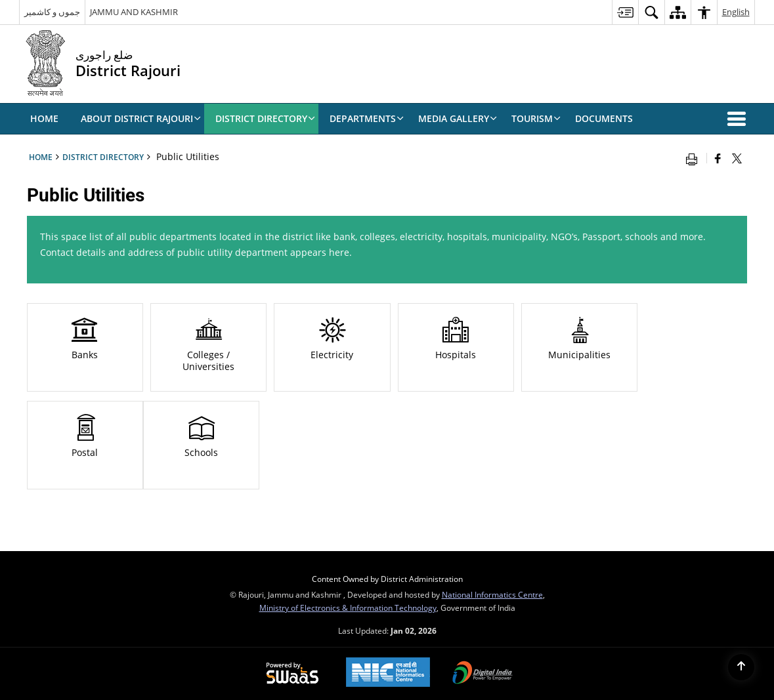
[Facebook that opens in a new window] (718, 158)
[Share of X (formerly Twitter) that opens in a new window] (737, 158)
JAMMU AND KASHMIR (134, 12)
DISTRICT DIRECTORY (103, 157)
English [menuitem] (736, 12)
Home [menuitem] (44, 118)
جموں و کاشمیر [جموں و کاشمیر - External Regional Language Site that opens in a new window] (52, 12)
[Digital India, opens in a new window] (483, 674)
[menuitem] (625, 12)
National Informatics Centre (492, 594)
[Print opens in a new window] (695, 158)
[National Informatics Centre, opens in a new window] (388, 673)
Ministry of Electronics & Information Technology (348, 607)
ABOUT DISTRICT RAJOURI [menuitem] (141, 118)
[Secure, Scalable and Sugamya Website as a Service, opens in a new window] (292, 674)
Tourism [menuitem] (536, 118)
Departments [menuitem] (367, 118)
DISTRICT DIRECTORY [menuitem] (265, 118)
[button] (739, 119)
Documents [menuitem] (604, 118)
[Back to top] (741, 667)
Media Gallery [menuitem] (458, 118)
